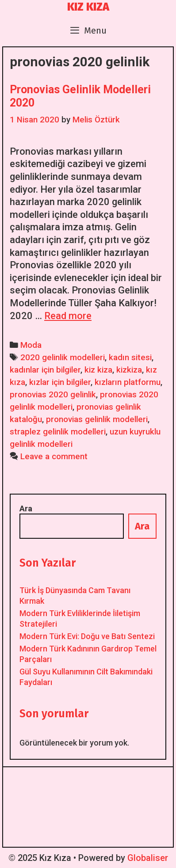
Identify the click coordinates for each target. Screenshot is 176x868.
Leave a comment (54, 457)
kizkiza (129, 370)
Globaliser (148, 858)
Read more (68, 316)
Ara (26, 508)
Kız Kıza (88, 7)
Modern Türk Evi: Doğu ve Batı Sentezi (87, 636)
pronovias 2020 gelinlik (53, 395)
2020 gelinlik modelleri (63, 358)
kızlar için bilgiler (60, 382)
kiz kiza (98, 370)
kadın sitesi (130, 358)
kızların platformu (128, 382)
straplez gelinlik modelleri (58, 432)
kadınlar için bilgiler (45, 370)
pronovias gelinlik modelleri (97, 419)
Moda (31, 345)
